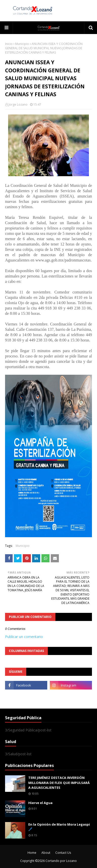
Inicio (9, 44)
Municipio (22, 44)
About (46, 853)
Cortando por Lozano (61, 861)
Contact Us (63, 853)
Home (32, 853)
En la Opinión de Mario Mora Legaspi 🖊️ (59, 827)
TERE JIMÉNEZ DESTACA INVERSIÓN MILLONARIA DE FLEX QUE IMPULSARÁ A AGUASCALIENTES (59, 783)
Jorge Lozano (18, 104)
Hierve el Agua (40, 803)
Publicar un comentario (24, 637)
